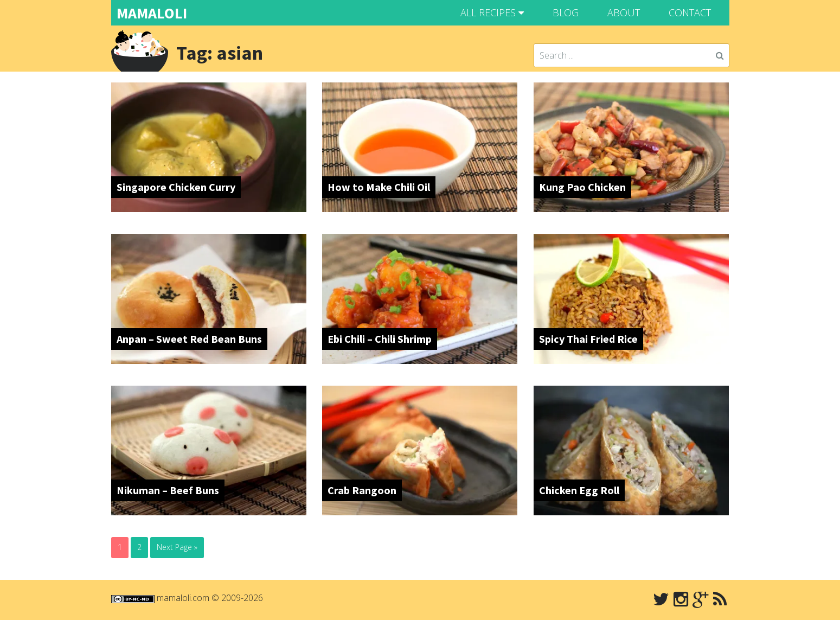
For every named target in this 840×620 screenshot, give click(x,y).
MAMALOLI (152, 13)
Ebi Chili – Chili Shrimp (380, 339)
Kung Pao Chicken (582, 187)
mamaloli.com (183, 598)
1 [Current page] (120, 547)
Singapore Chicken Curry (176, 187)
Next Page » (177, 547)
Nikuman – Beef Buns (168, 490)
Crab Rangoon (362, 490)
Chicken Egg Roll (579, 490)
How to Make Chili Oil (379, 187)
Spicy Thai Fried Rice (588, 339)
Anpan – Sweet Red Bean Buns (189, 339)
